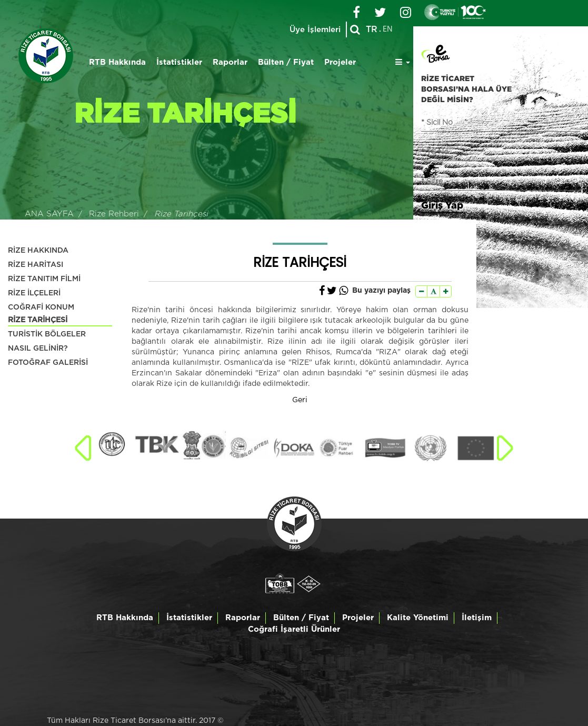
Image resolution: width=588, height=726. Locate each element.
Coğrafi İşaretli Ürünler (294, 629)
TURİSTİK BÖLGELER (47, 334)
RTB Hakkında (117, 62)
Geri (300, 400)
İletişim (477, 618)
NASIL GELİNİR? (38, 349)
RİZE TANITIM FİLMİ (44, 279)
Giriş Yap (442, 205)
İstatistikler (179, 62)
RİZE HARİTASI (36, 265)
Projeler (340, 62)
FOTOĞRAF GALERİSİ (48, 363)
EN (388, 29)
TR (372, 29)
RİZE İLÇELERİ (34, 293)
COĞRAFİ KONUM (41, 307)
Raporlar (230, 62)
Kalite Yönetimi (418, 618)
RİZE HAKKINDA (38, 251)
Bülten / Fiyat (286, 62)
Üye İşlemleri (315, 30)
